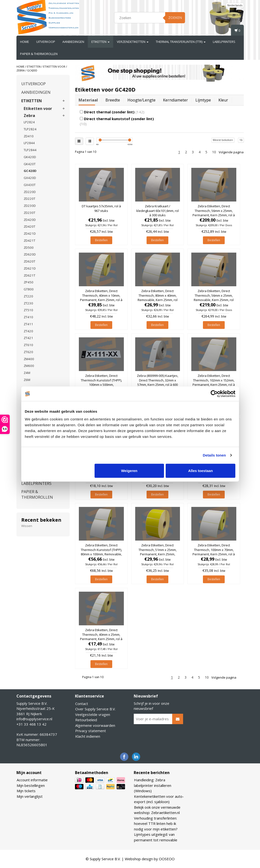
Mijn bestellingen (31, 785)
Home (25, 42)
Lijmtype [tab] (203, 100)
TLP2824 (30, 129)
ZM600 (29, 366)
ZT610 (28, 345)
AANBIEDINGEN (73, 42)
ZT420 (28, 331)
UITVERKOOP (46, 42)
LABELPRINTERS (224, 42)
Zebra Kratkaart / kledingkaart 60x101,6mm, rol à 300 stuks (158, 210)
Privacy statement (91, 731)
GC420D (32, 70)
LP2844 (29, 143)
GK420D (30, 157)
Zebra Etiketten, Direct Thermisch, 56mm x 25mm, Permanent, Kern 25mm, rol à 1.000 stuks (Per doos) (214, 213)
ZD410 (29, 136)
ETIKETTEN (100, 42)
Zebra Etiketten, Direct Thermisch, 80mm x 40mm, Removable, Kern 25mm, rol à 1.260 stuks (158, 298)
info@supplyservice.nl (34, 719)
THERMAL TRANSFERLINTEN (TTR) (181, 42)
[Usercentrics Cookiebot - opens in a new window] (214, 394)
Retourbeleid (86, 720)
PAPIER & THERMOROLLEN (39, 54)
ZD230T (30, 213)
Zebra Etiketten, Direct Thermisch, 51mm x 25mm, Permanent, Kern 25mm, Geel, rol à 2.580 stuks (158, 552)
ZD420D (30, 220)
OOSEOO (167, 859)
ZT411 (28, 324)
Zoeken (175, 18)
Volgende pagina (231, 152)
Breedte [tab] (113, 100)
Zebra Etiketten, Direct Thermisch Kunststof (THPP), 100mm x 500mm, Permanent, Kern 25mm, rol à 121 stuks (101, 384)
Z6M (27, 380)
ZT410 (28, 317)
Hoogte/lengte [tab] (141, 100)
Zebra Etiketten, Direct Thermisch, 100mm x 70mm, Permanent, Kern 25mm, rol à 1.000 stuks (214, 552)
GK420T (30, 164)
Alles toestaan (201, 470)
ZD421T (30, 240)
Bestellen (101, 240)
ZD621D (30, 268)
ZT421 (28, 338)
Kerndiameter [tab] (175, 100)
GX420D (30, 178)
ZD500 (29, 248)
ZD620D (30, 254)
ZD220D (30, 192)
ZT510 (28, 310)
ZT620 (28, 352)
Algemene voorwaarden (95, 725)
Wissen (27, 526)
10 (214, 152)
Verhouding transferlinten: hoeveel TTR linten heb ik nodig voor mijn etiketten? (156, 824)
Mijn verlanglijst (30, 796)
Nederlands (235, 5)
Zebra (21, 70)
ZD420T (30, 226)
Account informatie (32, 780)
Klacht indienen (88, 736)
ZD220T (30, 199)
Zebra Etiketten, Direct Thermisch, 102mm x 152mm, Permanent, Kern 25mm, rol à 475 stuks (214, 382)
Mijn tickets (26, 791)
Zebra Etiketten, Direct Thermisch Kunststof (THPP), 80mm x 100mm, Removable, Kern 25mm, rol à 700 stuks (101, 552)
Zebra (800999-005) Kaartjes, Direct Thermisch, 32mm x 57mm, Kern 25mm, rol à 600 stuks (158, 382)
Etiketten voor (54, 66)
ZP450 (29, 282)
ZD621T (30, 275)
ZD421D (30, 233)
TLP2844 (30, 150)
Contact (82, 704)
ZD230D (30, 206)
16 (241, 140)
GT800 (29, 289)
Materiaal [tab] (88, 100)
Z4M (27, 373)
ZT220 (28, 296)
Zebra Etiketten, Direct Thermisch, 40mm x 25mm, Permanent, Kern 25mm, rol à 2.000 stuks (101, 637)
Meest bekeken (223, 140)
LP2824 (29, 122)
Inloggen (235, 15)
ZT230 (28, 303)
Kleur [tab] (223, 100)
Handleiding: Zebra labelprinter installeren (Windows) (153, 785)
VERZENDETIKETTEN (133, 42)
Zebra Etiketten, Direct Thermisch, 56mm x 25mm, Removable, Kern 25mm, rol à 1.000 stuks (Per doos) (214, 298)
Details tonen (214, 455)
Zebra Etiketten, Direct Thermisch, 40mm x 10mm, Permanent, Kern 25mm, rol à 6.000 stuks (101, 298)
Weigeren (129, 470)
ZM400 (29, 359)
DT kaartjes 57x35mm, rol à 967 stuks (101, 208)
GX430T (30, 185)
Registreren (233, 19)
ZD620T (30, 261)
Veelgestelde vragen (93, 714)
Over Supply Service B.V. (95, 709)
